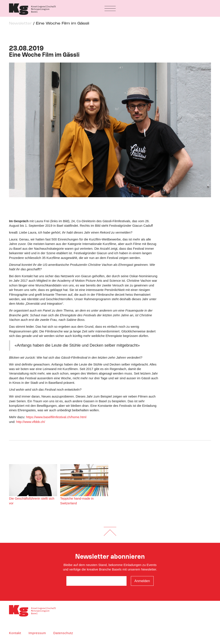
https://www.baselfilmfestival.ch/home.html (56, 417)
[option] (110, 130)
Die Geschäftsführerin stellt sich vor (33, 485)
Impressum (37, 633)
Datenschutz (63, 633)
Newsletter (20, 24)
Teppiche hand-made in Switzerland (84, 485)
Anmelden (142, 581)
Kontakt (15, 633)
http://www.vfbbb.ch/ (31, 422)
